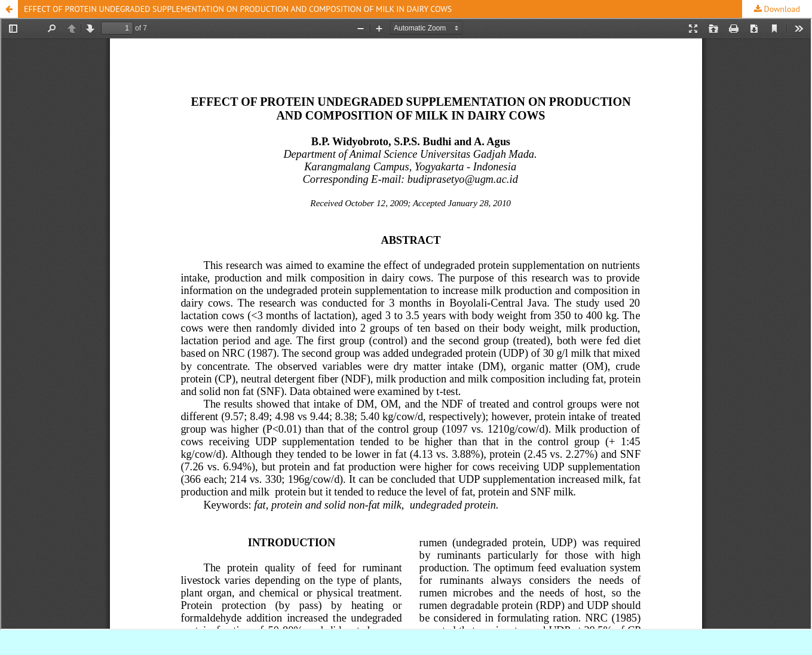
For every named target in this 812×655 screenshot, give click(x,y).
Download (781, 9)
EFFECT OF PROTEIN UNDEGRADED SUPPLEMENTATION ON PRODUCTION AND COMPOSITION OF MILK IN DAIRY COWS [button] (238, 9)
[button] (9, 9)
